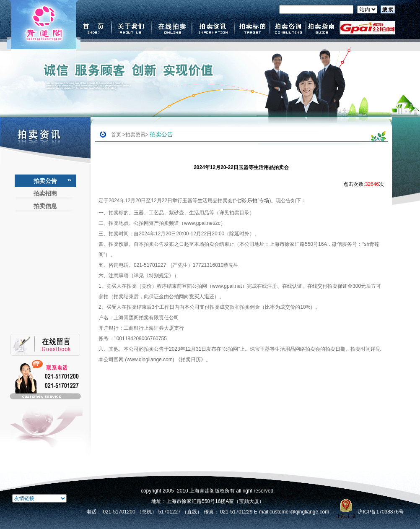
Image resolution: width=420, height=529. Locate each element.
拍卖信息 (45, 206)
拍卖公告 (45, 181)
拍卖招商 (45, 193)
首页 (116, 135)
